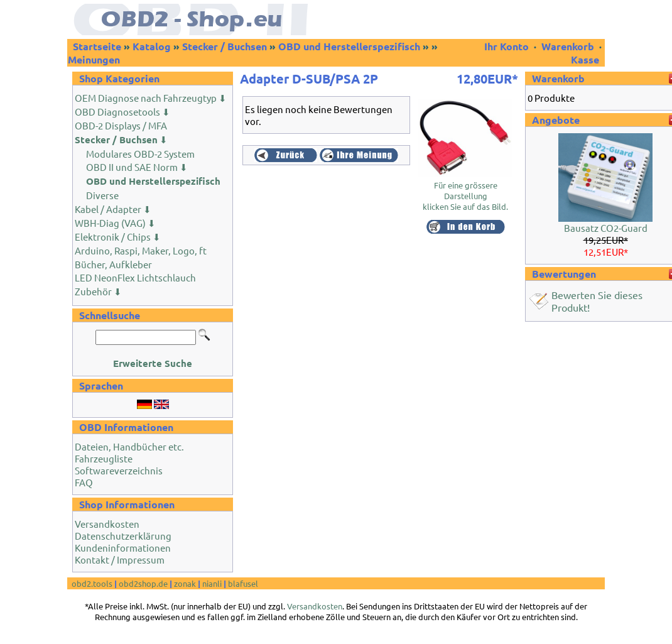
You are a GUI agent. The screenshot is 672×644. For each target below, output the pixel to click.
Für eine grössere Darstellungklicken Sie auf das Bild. (465, 191)
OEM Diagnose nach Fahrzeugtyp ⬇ (151, 98)
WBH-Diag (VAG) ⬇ (115, 223)
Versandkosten (107, 524)
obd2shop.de (143, 583)
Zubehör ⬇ (98, 291)
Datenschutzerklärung (123, 536)
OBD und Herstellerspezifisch (349, 46)
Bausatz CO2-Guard (606, 228)
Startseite (97, 46)
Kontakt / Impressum (120, 559)
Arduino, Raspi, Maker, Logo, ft (141, 250)
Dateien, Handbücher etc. (129, 446)
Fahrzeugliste (104, 458)
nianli (212, 583)
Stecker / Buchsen (225, 46)
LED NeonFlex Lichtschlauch (135, 277)
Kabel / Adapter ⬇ (113, 209)
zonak (185, 583)
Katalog (152, 46)
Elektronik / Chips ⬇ (118, 237)
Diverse (102, 195)
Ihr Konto (508, 46)
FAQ (84, 482)
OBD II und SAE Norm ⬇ (137, 167)
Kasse (585, 59)
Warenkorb (568, 46)
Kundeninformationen (123, 548)
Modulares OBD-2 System (140, 154)
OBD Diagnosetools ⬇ (122, 112)
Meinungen (94, 59)
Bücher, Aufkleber (113, 264)
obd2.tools (92, 583)
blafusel (243, 583)
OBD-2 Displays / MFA (121, 125)
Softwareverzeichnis (119, 470)
